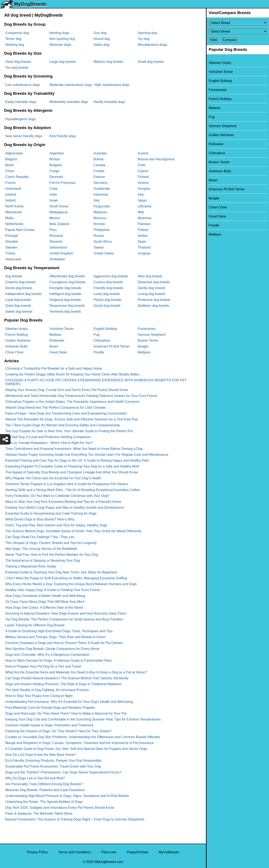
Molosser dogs (60, 45)
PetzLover (109, 852)
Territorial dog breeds (65, 312)
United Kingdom (61, 253)
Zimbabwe (57, 259)
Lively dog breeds (107, 294)
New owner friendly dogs (24, 136)
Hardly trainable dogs (109, 102)
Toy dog (144, 39)
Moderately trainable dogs (69, 102)
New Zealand (59, 224)
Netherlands (14, 224)
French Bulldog (17, 335)
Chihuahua (102, 340)
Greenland (13, 189)
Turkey (10, 253)
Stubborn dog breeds (153, 306)
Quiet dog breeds (18, 306)
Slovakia (12, 242)
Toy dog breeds (17, 68)
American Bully (16, 346)
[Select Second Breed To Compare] (238, 31)
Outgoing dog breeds (65, 300)
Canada (99, 165)
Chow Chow (14, 352)
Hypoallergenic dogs (20, 119)
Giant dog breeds (18, 62)
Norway (99, 224)
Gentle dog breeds (152, 288)
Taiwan (99, 247)
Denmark (56, 177)
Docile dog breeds (19, 288)
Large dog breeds (63, 62)
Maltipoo (144, 352)
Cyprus (143, 171)
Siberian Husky (17, 329)
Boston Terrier (148, 340)
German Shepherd (152, 335)
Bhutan (55, 159)
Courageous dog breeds (67, 282)
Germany (100, 183)
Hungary (144, 189)
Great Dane (58, 352)
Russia (99, 236)
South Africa (103, 242)
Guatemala (102, 189)
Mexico (55, 218)
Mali (141, 212)
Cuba (53, 189)
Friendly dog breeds (108, 288)
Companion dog (17, 33)
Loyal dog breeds (18, 300)
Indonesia (101, 194)
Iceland (11, 194)
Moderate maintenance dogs (71, 85)
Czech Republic (17, 177)
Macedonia (13, 212)
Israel (53, 200)
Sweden (11, 247)
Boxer (54, 346)
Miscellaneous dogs (152, 45)
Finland (143, 177)
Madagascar (59, 212)
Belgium (11, 159)
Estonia (99, 177)
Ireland (10, 200)
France (11, 183)
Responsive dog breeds (67, 306)
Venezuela (13, 259)
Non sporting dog (62, 39)
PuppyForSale (138, 852)
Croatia (99, 171)
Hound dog (102, 39)
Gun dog (100, 33)
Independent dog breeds (23, 294)
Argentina (57, 153)
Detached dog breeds (154, 282)
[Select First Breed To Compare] (238, 23)
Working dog (15, 45)
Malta (9, 218)
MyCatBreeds (169, 852)
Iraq (141, 194)
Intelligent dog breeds (65, 294)
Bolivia (98, 159)
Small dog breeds (151, 62)
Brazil (9, 165)
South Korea (59, 206)
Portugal (12, 236)
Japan (142, 200)
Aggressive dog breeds (111, 276)
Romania (56, 236)
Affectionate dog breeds (67, 276)
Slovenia (56, 242)
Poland (143, 230)
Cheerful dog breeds (20, 282)
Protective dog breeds (154, 300)
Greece (143, 183)
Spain (142, 242)
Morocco (100, 218)
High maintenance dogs (112, 85)
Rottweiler (57, 340)
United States (104, 253)
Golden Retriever (18, 340)
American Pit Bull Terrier (111, 346)
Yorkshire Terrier (62, 329)
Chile (141, 165)
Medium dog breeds (108, 62)
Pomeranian (147, 329)
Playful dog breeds (107, 300)
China (10, 171)
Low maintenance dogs (23, 85)
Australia (100, 153)
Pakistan (144, 224)
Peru (53, 230)
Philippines (102, 230)
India (53, 194)
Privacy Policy (37, 852)
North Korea (14, 206)
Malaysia (100, 212)
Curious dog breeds (108, 282)
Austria (143, 153)
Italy (97, 200)
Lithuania (144, 206)
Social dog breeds (107, 306)
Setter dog (101, 45)
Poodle (99, 352)
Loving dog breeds (152, 294)
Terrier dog (13, 39)
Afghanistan (14, 153)
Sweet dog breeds (19, 312)
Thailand (144, 247)
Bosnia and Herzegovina (156, 159)
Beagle (143, 346)
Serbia (142, 236)
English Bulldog (105, 329)
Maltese (55, 335)
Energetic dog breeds (65, 288)
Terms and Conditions (75, 852)
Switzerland (58, 247)
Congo (54, 171)
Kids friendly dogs (63, 136)
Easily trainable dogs (21, 102)
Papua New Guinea (20, 230)
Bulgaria (56, 165)
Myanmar (145, 218)
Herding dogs (59, 33)
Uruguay (144, 253)
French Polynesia (62, 183)
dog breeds (14, 276)
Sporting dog (147, 33)
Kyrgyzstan (102, 206)
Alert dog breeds (150, 276)
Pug (96, 335)
